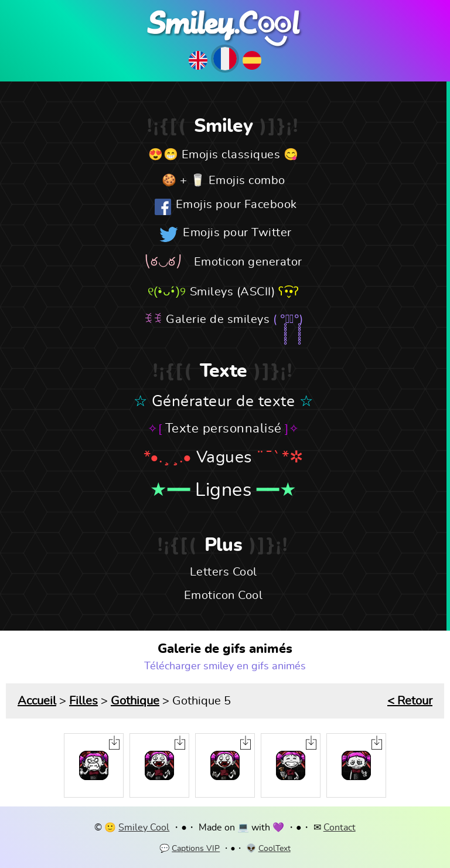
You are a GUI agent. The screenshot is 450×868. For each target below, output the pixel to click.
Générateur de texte (224, 401)
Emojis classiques (231, 155)
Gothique (135, 701)
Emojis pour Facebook (236, 205)
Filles (83, 701)
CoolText (275, 849)
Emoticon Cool (224, 595)
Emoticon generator (248, 262)
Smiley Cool (144, 828)
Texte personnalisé (224, 428)
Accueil (37, 701)
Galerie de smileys (218, 319)
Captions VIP (196, 849)
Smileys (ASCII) (233, 292)
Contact (340, 828)
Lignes (223, 490)
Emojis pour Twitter (237, 233)
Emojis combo (247, 181)
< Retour (410, 701)
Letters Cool (224, 572)
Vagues (224, 458)
